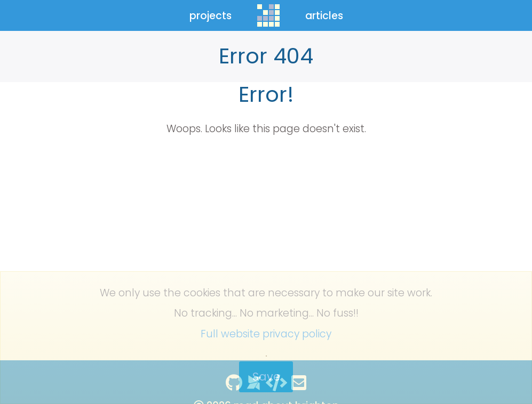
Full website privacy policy (266, 334)
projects (211, 16)
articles (324, 16)
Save (266, 377)
